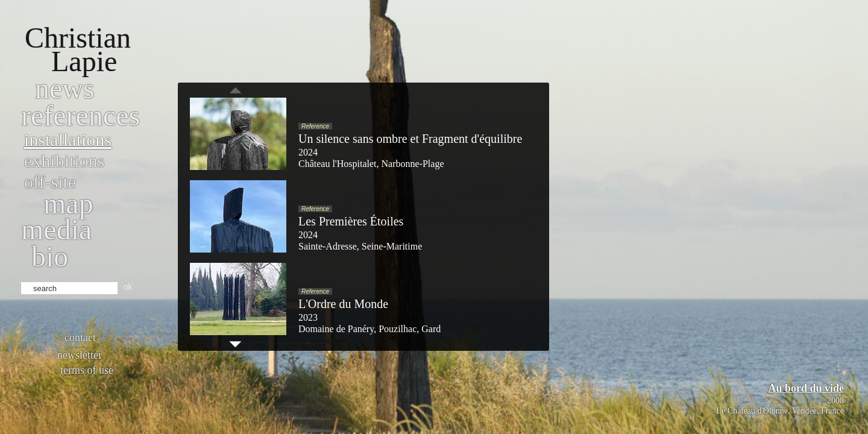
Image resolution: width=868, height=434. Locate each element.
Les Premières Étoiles (351, 221)
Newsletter (80, 355)
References (80, 115)
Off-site (50, 182)
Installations (68, 140)
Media (56, 229)
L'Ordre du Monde (343, 304)
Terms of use (87, 370)
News (65, 88)
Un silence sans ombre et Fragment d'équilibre (410, 139)
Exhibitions (64, 161)
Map (68, 203)
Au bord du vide (806, 388)
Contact (80, 338)
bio (50, 256)
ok (128, 287)
